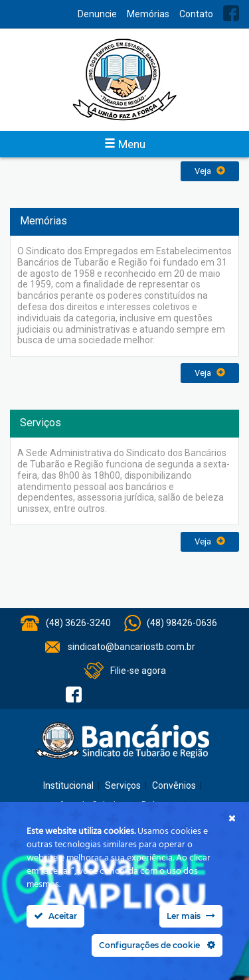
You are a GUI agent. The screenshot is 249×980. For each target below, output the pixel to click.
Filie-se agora (138, 671)
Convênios (174, 785)
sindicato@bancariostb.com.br (131, 647)
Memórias (148, 14)
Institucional (68, 785)
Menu (125, 144)
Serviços (123, 785)
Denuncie (97, 14)
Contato (196, 14)
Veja (210, 171)
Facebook (231, 13)
